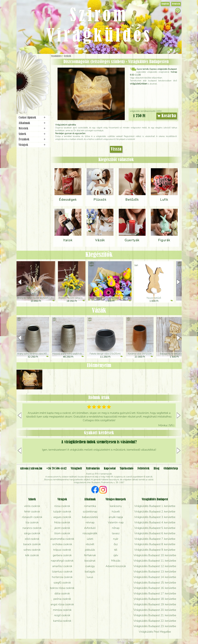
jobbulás (90, 550)
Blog (157, 469)
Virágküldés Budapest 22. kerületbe (155, 621)
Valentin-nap (116, 522)
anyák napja (116, 517)
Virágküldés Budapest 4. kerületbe (155, 522)
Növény (39, 75)
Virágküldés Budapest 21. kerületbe (155, 615)
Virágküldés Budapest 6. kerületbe (155, 533)
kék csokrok (32, 555)
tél (116, 550)
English (165, 4)
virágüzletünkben (139, 84)
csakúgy (90, 566)
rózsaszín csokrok (32, 517)
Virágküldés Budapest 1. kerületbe (155, 506)
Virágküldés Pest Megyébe (155, 632)
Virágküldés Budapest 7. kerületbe (155, 539)
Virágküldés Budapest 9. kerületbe (155, 550)
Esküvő (39, 83)
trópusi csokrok (62, 550)
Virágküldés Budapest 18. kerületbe (155, 599)
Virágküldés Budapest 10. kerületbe (155, 555)
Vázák (99, 311)
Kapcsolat (110, 469)
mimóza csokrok (62, 610)
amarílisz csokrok (62, 566)
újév (116, 555)
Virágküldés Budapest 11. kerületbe (155, 561)
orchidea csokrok (62, 544)
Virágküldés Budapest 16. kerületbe (155, 588)
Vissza (116, 149)
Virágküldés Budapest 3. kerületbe (155, 517)
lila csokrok (32, 522)
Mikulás (116, 561)
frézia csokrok (62, 522)
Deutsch (176, 4)
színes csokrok (32, 550)
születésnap (90, 511)
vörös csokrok (32, 506)
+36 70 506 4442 (56, 469)
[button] (179, 282)
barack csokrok (32, 544)
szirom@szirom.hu (31, 469)
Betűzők (68, 56)
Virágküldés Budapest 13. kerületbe (155, 572)
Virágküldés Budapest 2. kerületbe (155, 511)
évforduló (90, 528)
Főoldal (24, 60)
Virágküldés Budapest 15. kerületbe (155, 583)
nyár (116, 539)
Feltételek (143, 469)
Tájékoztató (127, 469)
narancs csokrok (32, 528)
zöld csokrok (32, 539)
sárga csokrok (32, 533)
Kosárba (167, 116)
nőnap (116, 528)
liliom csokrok (62, 533)
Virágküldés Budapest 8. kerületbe (155, 544)
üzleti (90, 539)
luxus (90, 577)
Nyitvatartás (93, 469)
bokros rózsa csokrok (62, 588)
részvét (90, 544)
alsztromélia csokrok (62, 539)
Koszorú (36, 90)
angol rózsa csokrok (62, 604)
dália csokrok (62, 593)
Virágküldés (56, 56)
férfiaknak (90, 555)
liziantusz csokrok (62, 572)
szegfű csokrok (62, 583)
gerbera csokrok (62, 555)
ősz (116, 544)
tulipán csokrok (62, 511)
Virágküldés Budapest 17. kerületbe (155, 593)
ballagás (90, 572)
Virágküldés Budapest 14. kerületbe (155, 577)
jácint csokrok (62, 528)
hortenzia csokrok (62, 577)
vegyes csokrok (62, 517)
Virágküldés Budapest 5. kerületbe (155, 528)
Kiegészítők (99, 255)
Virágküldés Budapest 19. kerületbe (155, 604)
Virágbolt (32, 98)
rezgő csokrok (62, 615)
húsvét (116, 511)
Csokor (35, 69)
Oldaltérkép (171, 469)
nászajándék (90, 533)
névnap (90, 522)
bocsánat (90, 561)
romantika (90, 506)
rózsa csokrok (62, 506)
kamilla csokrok (62, 621)
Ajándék (29, 63)
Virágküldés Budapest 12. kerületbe (155, 566)
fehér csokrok (32, 511)
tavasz (116, 533)
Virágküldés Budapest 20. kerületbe (155, 610)
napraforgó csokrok (62, 561)
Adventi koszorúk (116, 566)
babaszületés (90, 517)
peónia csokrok (62, 599)
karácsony (116, 506)
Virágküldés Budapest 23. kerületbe (155, 626)
